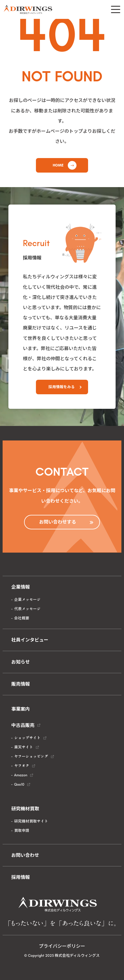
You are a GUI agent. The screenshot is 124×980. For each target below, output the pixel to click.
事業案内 (21, 709)
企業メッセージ (27, 600)
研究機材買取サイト (31, 821)
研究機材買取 (25, 809)
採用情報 (21, 877)
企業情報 (21, 587)
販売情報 (21, 684)
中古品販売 (23, 725)
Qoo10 (19, 784)
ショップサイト (27, 738)
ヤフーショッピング (31, 756)
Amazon (21, 775)
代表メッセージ (27, 609)
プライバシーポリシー (62, 946)
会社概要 (22, 618)
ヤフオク (22, 766)
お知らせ (21, 662)
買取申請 (22, 831)
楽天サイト (24, 747)
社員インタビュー (30, 640)
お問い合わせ (25, 855)
